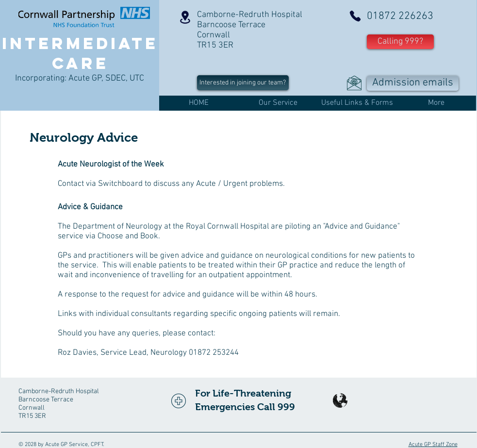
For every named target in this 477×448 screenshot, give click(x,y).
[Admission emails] (413, 83)
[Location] (185, 17)
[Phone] (355, 16)
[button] (400, 42)
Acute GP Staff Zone (433, 445)
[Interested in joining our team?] (243, 83)
